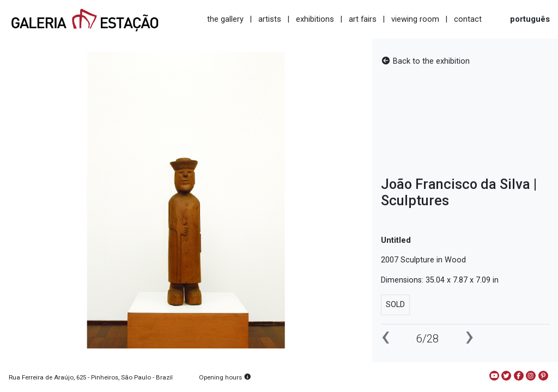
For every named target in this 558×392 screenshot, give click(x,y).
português (530, 19)
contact (468, 19)
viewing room (415, 19)
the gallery (225, 19)
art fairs (363, 19)
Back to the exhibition (425, 61)
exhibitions (315, 19)
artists (270, 19)
